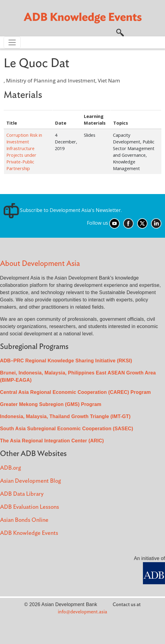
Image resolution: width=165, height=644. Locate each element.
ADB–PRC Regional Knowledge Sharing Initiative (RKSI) (66, 361)
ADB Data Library (22, 494)
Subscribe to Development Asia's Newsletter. (63, 210)
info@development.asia (82, 612)
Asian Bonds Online (24, 520)
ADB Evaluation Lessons (30, 507)
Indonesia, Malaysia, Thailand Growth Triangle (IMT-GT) (65, 416)
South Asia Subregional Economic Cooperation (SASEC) (67, 429)
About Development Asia (40, 264)
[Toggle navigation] (12, 42)
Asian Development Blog (30, 481)
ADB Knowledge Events (29, 533)
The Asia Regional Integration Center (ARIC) (52, 441)
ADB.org (10, 468)
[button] (120, 32)
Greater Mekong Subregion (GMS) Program (51, 404)
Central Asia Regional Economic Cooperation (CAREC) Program (75, 392)
